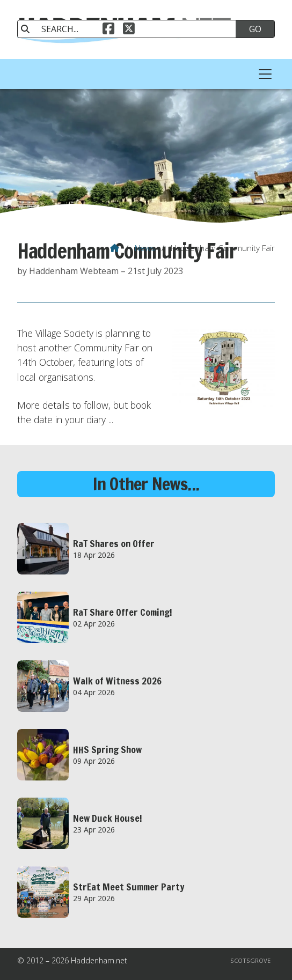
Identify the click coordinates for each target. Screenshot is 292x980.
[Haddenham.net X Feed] (129, 30)
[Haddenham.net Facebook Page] (108, 30)
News (145, 248)
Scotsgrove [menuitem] (250, 960)
